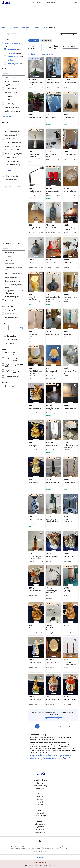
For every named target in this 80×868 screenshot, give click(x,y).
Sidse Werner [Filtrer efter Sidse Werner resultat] (11, 157)
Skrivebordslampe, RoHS (53, 155)
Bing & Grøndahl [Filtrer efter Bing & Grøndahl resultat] (12, 81)
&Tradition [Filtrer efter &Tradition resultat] (10, 77)
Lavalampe (71, 334)
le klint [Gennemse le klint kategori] (61, 757)
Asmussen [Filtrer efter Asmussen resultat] (10, 139)
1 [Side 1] (37, 726)
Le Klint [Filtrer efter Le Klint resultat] (9, 104)
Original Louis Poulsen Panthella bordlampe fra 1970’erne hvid (71, 445)
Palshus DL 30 (51, 228)
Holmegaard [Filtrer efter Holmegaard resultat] (11, 92)
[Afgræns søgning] (13, 73)
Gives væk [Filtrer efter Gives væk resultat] (10, 314)
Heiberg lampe (36, 154)
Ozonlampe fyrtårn (36, 663)
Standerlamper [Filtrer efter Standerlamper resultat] (15, 57)
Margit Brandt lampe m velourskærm (71, 297)
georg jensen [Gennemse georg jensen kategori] (54, 757)
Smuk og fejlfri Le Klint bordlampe (36, 83)
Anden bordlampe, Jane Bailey (53, 409)
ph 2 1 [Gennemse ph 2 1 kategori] (47, 757)
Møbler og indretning (31, 28)
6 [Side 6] (60, 726)
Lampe (31, 263)
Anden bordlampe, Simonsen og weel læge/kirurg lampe (70, 230)
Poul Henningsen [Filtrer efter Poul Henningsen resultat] (13, 154)
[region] (36, 67)
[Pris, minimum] (5, 328)
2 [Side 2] (42, 726)
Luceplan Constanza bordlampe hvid (36, 228)
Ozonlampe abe (34, 628)
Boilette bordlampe (53, 482)
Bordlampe (36, 334)
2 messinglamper (69, 482)
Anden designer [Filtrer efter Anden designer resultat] (12, 165)
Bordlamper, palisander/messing (70, 663)
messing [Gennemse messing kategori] (67, 757)
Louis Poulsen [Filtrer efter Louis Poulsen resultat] (12, 107)
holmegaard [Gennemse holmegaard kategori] (44, 755)
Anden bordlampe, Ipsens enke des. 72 (36, 557)
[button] (67, 34)
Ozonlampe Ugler (35, 408)
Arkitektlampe (51, 263)
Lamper (44, 28)
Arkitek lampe (51, 117)
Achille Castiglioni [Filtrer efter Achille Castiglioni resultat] (13, 131)
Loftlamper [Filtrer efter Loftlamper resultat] (14, 53)
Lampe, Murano (52, 445)
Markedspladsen (14, 28)
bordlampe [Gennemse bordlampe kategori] (34, 759)
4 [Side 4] (51, 726)
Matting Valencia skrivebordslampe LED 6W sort (36, 193)
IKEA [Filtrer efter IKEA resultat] (8, 96)
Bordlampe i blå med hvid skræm (52, 372)
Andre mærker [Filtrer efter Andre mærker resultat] (12, 111)
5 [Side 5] (56, 726)
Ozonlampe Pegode (53, 700)
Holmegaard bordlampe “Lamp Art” (53, 297)
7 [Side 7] (65, 726)
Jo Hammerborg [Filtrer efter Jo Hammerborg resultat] (12, 146)
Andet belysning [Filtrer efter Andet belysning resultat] (15, 64)
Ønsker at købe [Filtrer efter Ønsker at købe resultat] (12, 317)
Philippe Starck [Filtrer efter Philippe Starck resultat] (12, 150)
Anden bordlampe (53, 83)
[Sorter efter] (70, 46)
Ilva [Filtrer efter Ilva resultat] (7, 100)
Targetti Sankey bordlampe (52, 629)
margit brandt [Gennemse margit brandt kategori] (60, 755)
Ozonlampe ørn (34, 482)
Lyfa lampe (67, 591)
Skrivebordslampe (70, 83)
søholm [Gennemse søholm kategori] (52, 755)
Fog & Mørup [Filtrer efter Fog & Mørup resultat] (11, 89)
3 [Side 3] (47, 726)
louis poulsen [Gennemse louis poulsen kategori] (61, 759)
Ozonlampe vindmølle (33, 446)
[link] (11, 43)
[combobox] (28, 34)
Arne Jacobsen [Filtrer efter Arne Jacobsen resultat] (12, 135)
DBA (3, 28)
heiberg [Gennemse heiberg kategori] (41, 757)
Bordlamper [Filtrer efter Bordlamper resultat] (14, 50)
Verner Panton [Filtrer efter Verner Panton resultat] (12, 161)
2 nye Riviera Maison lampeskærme (71, 371)
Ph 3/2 (71, 519)
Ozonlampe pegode (70, 700)
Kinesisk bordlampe (36, 519)
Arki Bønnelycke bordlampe (52, 592)
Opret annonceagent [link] (53, 718)
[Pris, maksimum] (14, 328)
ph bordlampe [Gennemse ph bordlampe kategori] (35, 755)
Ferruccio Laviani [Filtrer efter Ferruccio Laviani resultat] (13, 142)
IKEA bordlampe (71, 117)
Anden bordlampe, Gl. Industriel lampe (53, 520)
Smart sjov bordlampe (33, 298)
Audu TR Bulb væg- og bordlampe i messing (36, 371)
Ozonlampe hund (35, 591)
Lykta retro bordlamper (53, 191)
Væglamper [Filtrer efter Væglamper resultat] (13, 60)
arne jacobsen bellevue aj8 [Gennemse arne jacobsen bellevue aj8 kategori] (47, 759)
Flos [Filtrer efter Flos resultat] (8, 85)
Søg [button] (22, 328)
